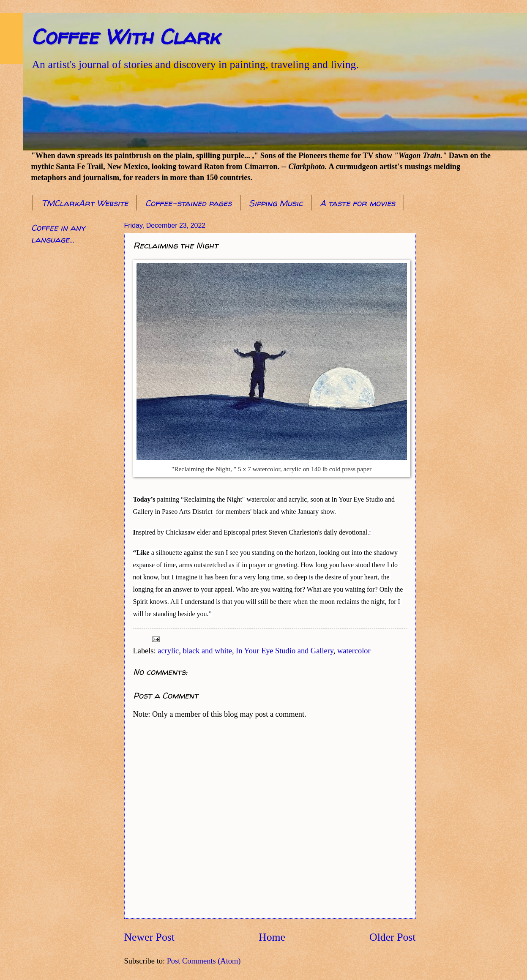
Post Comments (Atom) (204, 961)
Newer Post (149, 937)
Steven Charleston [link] (294, 532)
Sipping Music (276, 203)
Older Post (392, 937)
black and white (207, 651)
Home (272, 937)
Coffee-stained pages (188, 203)
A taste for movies (358, 203)
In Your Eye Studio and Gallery (285, 651)
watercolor (354, 651)
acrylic (168, 651)
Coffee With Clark (125, 37)
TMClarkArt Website (85, 203)
